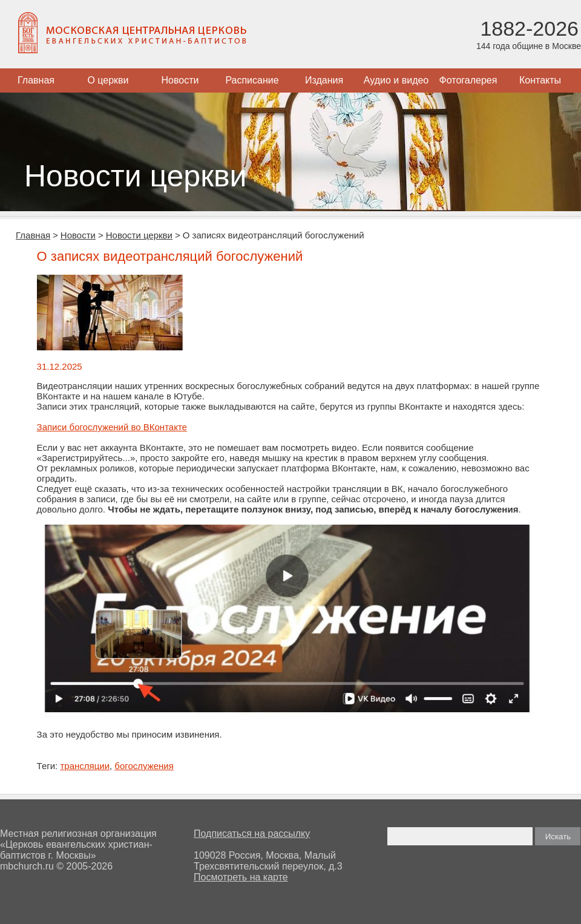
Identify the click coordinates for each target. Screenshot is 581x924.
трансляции (85, 766)
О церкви (108, 80)
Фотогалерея (468, 80)
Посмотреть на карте (241, 877)
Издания (324, 80)
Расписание (252, 80)
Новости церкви (139, 235)
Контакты (540, 80)
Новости (180, 80)
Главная (36, 80)
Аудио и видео (396, 80)
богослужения (144, 766)
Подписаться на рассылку (252, 834)
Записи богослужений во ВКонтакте (112, 427)
